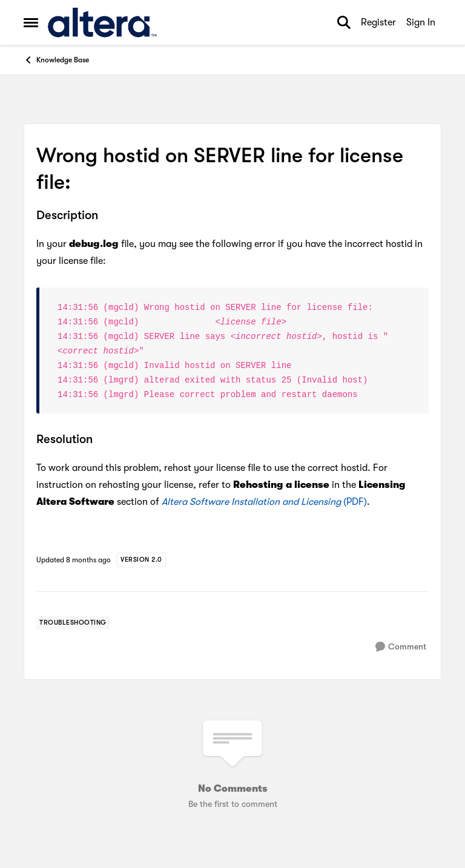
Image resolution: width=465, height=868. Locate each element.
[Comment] (401, 647)
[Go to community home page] (102, 22)
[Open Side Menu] (31, 22)
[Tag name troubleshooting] (73, 623)
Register (378, 22)
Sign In (421, 22)
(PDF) (264, 502)
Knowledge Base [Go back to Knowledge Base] (56, 60)
